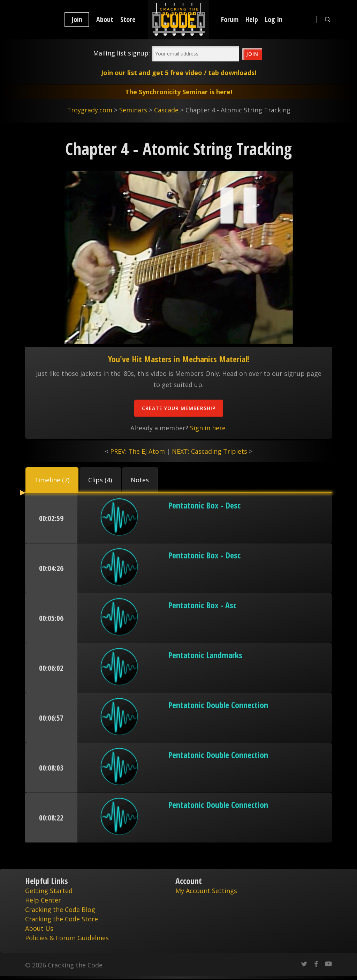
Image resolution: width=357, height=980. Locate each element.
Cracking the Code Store (62, 919)
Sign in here (208, 428)
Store (128, 20)
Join (77, 20)
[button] (52, 480)
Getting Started (49, 891)
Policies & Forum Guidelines (67, 938)
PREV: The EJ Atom (138, 451)
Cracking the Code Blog (60, 910)
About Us (39, 928)
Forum (230, 20)
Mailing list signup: (121, 53)
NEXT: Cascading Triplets (210, 451)
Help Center (43, 900)
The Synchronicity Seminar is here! (179, 92)
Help (252, 20)
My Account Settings (206, 891)
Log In (274, 20)
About (105, 20)
